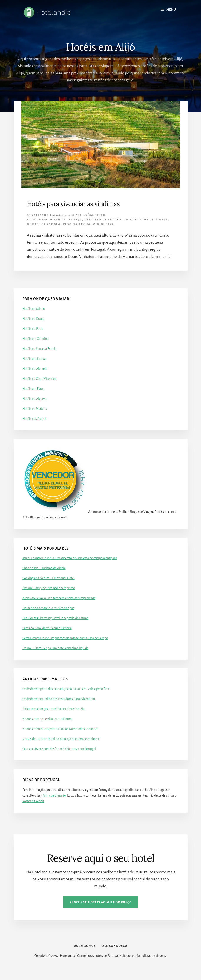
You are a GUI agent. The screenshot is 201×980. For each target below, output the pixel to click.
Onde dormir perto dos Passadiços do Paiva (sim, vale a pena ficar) (66, 689)
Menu (171, 10)
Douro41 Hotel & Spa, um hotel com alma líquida (55, 648)
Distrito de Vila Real (147, 220)
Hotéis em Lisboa (34, 359)
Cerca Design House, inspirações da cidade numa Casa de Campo (65, 638)
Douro (33, 224)
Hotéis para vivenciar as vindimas (73, 204)
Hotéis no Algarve (34, 399)
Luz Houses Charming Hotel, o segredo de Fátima (55, 618)
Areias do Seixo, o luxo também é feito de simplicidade (59, 598)
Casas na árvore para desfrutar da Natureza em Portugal (59, 749)
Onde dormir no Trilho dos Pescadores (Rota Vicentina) (59, 699)
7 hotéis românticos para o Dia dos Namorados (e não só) (60, 729)
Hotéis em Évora (33, 389)
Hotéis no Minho (34, 309)
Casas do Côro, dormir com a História (47, 628)
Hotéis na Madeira (35, 409)
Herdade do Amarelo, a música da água (48, 608)
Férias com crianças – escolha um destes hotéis (53, 709)
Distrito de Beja (66, 220)
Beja (43, 220)
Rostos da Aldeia (33, 801)
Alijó (32, 220)
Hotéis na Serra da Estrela (39, 349)
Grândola (51, 224)
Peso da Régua (77, 224)
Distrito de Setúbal (104, 220)
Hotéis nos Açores (34, 419)
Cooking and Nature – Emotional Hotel (48, 578)
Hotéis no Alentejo (35, 369)
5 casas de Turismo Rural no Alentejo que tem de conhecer (61, 739)
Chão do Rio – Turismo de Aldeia (44, 568)
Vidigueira (104, 224)
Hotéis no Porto (33, 329)
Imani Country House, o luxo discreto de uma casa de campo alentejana (70, 558)
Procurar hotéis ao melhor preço (101, 902)
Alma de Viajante (54, 795)
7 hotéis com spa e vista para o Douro (47, 719)
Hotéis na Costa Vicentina (39, 379)
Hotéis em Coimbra (35, 339)
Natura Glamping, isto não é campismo (49, 588)
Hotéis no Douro (33, 319)
